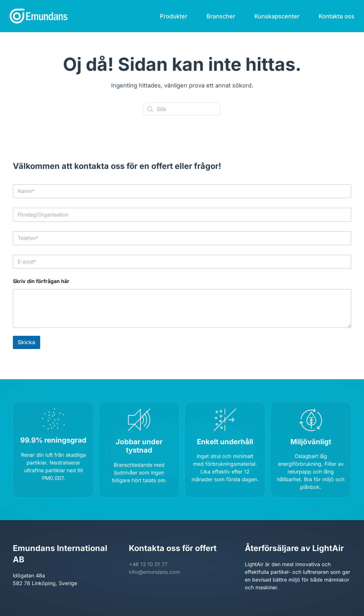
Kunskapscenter (277, 16)
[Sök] (182, 109)
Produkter (173, 16)
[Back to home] (39, 16)
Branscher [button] (221, 16)
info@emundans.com (154, 572)
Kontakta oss (337, 16)
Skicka (27, 342)
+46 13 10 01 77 (148, 564)
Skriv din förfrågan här (41, 281)
